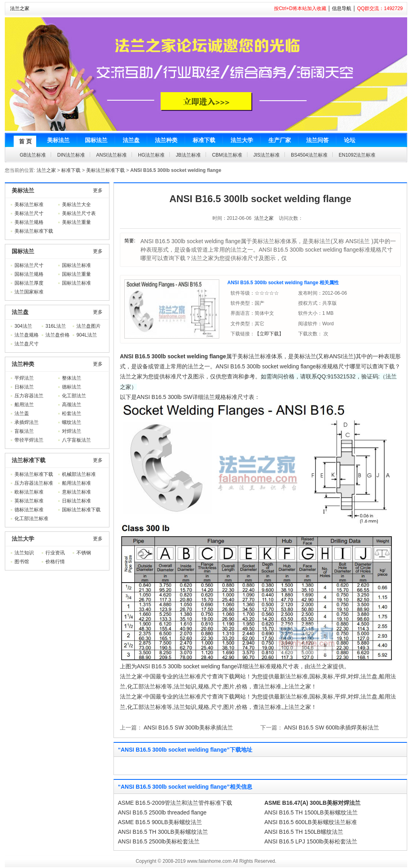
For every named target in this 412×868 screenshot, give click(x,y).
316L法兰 (56, 326)
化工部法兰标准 (31, 519)
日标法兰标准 (76, 501)
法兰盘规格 (27, 335)
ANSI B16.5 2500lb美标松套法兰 (159, 841)
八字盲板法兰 (76, 440)
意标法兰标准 (76, 492)
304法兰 (23, 326)
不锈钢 (84, 553)
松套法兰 (72, 413)
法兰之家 (20, 8)
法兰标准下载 (29, 460)
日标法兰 (24, 387)
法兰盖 (22, 413)
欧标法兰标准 (29, 492)
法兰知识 (24, 553)
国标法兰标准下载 (81, 510)
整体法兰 (72, 378)
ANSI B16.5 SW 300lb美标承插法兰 (188, 727)
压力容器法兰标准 (34, 483)
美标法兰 (23, 190)
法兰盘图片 (89, 326)
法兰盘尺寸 (27, 344)
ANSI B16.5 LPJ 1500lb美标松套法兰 (311, 841)
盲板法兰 (24, 431)
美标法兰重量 (76, 222)
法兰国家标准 (29, 292)
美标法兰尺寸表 (79, 213)
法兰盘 (20, 312)
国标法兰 (23, 251)
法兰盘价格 (58, 335)
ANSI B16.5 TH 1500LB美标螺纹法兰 (311, 812)
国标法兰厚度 (29, 283)
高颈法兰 (72, 405)
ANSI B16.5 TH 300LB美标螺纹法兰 (163, 832)
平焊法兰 (24, 378)
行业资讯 (55, 553)
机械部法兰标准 (79, 474)
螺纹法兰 (72, 422)
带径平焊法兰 (29, 440)
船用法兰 (24, 405)
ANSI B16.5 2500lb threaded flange (162, 812)
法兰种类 (23, 364)
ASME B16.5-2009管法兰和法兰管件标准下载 (175, 803)
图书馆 (22, 562)
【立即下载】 (269, 334)
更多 (98, 190)
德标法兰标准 (29, 510)
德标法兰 (72, 387)
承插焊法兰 (27, 422)
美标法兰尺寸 (29, 213)
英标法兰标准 (29, 501)
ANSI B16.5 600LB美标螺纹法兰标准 (311, 822)
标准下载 (71, 170)
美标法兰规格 (29, 222)
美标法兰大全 (76, 205)
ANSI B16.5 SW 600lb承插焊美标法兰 (332, 727)
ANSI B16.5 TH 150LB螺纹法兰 (304, 832)
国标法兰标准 (76, 265)
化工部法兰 (74, 396)
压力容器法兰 (29, 396)
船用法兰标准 (76, 483)
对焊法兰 (72, 431)
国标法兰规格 (29, 274)
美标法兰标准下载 (105, 170)
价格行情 (55, 562)
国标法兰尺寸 (29, 265)
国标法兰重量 (76, 274)
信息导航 (342, 8)
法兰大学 (23, 539)
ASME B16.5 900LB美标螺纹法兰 (160, 822)
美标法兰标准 (29, 205)
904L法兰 (87, 335)
